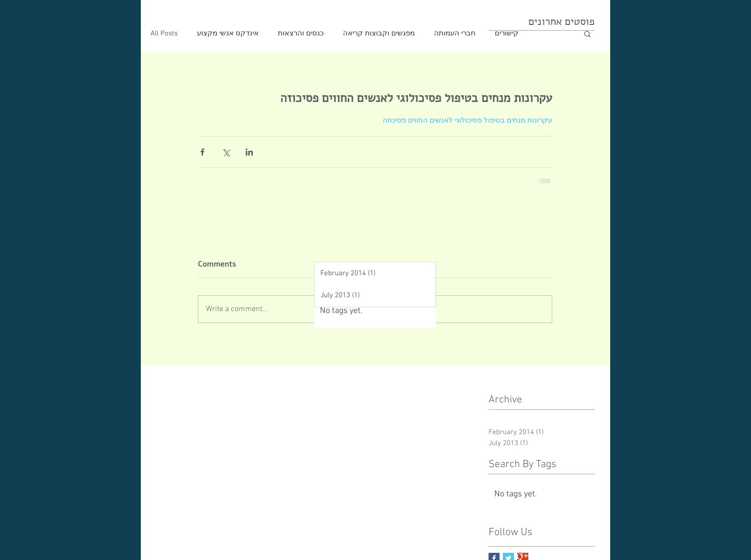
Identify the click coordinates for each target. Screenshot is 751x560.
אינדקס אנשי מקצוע (228, 34)
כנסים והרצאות (301, 34)
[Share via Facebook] (202, 152)
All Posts (164, 34)
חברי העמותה (455, 34)
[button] (587, 34)
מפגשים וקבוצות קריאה (379, 34)
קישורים (507, 34)
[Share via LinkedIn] (249, 152)
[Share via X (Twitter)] (226, 152)
